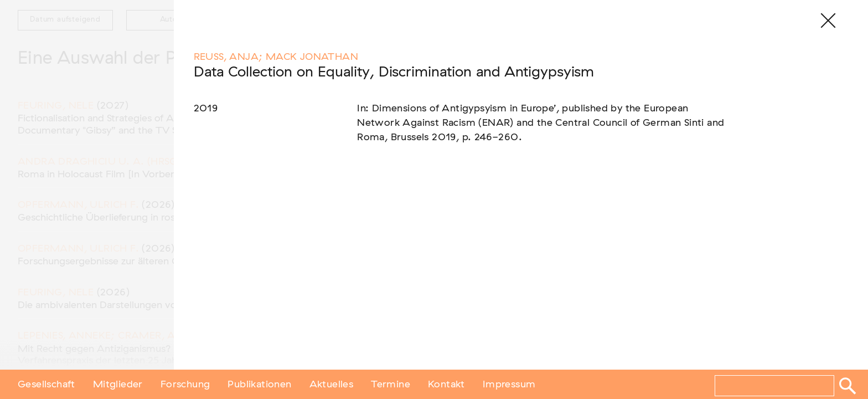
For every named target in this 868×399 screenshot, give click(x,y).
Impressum (509, 384)
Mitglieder (118, 384)
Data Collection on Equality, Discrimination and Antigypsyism (394, 72)
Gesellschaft (46, 384)
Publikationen (259, 384)
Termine (391, 384)
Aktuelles (332, 384)
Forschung (185, 384)
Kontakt (446, 384)
